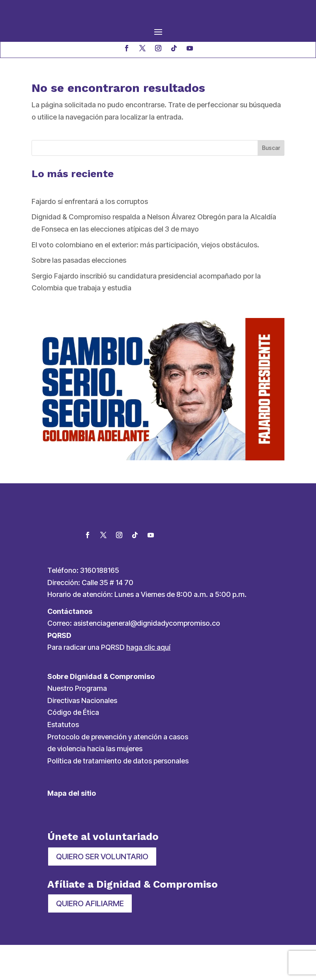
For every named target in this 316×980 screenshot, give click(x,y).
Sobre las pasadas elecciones (79, 260)
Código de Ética (73, 748)
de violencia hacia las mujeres (95, 784)
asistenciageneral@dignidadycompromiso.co (147, 659)
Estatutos (63, 760)
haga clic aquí (148, 683)
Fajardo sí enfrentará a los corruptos (90, 201)
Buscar (271, 148)
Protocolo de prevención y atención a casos (118, 772)
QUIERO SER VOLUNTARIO (102, 892)
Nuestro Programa (77, 724)
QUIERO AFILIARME (90, 939)
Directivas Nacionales (82, 736)
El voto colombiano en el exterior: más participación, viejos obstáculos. (145, 245)
